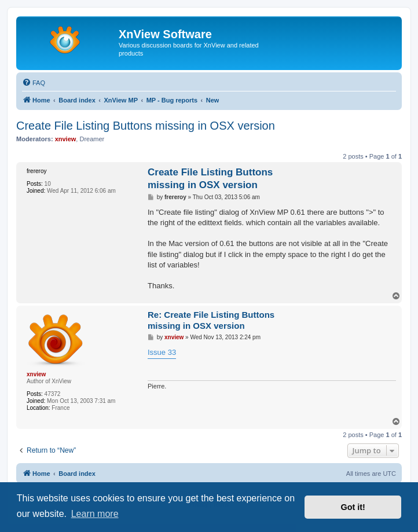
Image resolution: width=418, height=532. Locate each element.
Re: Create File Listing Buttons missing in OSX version (211, 320)
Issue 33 (162, 352)
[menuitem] (34, 83)
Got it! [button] (353, 507)
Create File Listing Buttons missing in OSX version (146, 126)
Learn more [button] (95, 514)
